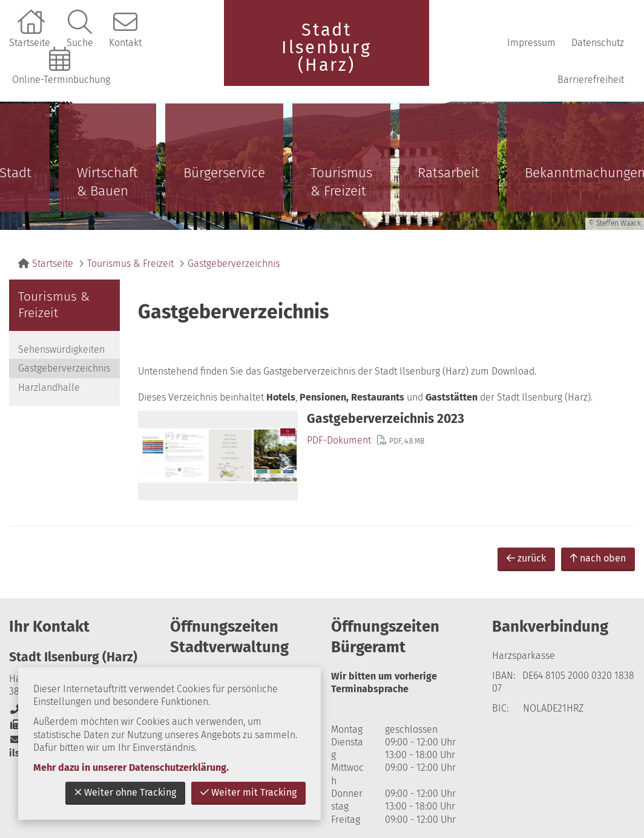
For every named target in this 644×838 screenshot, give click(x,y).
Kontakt (125, 43)
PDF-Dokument (339, 440)
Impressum (531, 43)
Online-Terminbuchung (61, 80)
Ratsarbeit (448, 173)
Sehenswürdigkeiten (61, 349)
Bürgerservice (224, 173)
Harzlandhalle (49, 388)
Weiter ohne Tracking (125, 792)
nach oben (598, 558)
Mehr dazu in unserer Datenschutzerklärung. (131, 768)
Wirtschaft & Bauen (107, 182)
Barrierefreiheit (591, 80)
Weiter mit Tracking (248, 792)
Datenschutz (598, 43)
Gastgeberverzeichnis (234, 264)
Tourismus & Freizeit (341, 182)
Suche (80, 43)
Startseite (30, 43)
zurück (526, 558)
